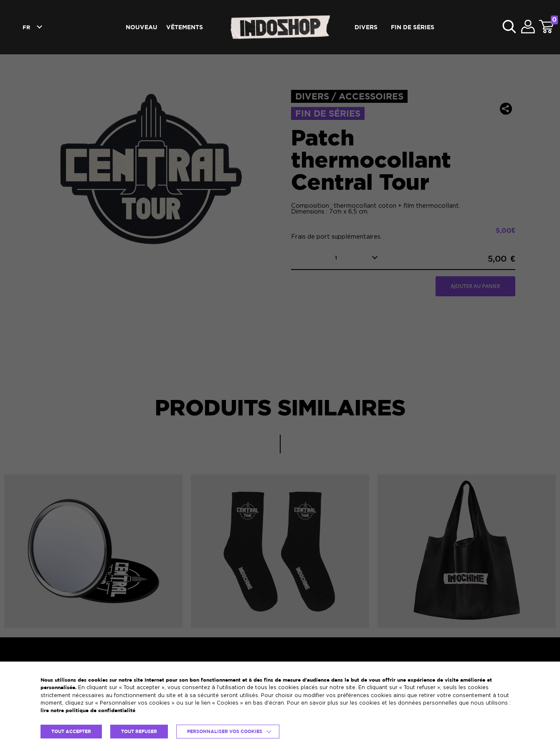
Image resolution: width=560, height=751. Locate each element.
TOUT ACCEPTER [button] (71, 731)
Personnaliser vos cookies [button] (225, 731)
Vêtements (185, 27)
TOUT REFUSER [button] (139, 731)
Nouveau (142, 27)
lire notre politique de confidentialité (88, 710)
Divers (366, 27)
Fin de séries (413, 27)
